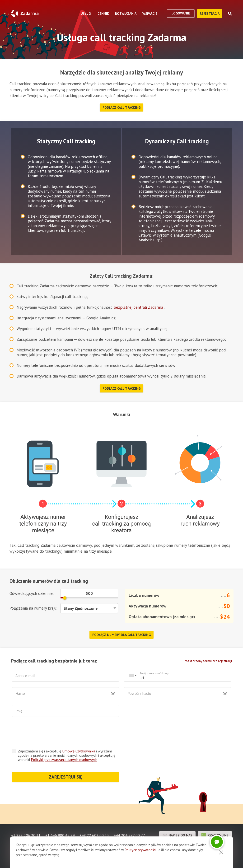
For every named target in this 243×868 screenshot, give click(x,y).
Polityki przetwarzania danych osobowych (64, 741)
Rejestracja (210, 14)
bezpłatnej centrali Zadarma (139, 307)
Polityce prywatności (140, 850)
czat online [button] (215, 817)
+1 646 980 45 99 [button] (60, 817)
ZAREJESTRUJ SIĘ (66, 758)
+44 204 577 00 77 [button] (129, 817)
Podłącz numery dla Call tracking (121, 635)
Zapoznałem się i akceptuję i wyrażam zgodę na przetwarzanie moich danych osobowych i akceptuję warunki (67, 737)
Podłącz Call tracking (121, 107)
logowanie (181, 13)
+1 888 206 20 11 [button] (26, 817)
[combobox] (132, 676)
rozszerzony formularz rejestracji (208, 661)
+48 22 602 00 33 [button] (94, 817)
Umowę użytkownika (79, 733)
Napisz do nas (177, 817)
